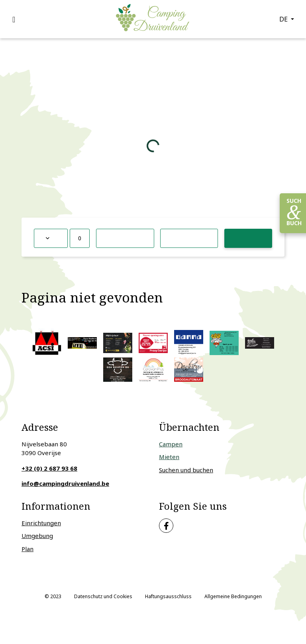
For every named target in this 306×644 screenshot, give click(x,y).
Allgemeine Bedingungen (233, 596)
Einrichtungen (41, 523)
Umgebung (37, 536)
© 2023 (53, 596)
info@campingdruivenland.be (65, 483)
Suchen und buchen (186, 470)
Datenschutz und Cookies (103, 596)
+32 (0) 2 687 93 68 (49, 468)
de (284, 19)
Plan (27, 549)
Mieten (169, 457)
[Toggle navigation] (18, 19)
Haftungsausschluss (168, 596)
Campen (171, 444)
